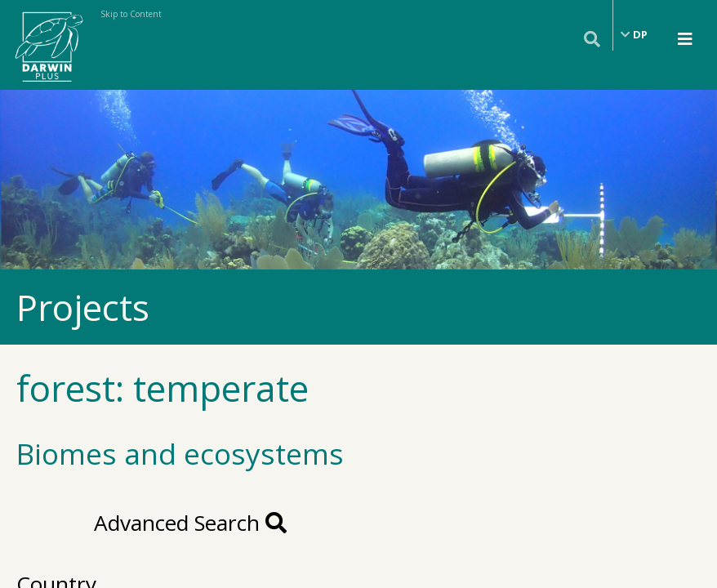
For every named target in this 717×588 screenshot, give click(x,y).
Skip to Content (131, 14)
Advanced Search (190, 523)
